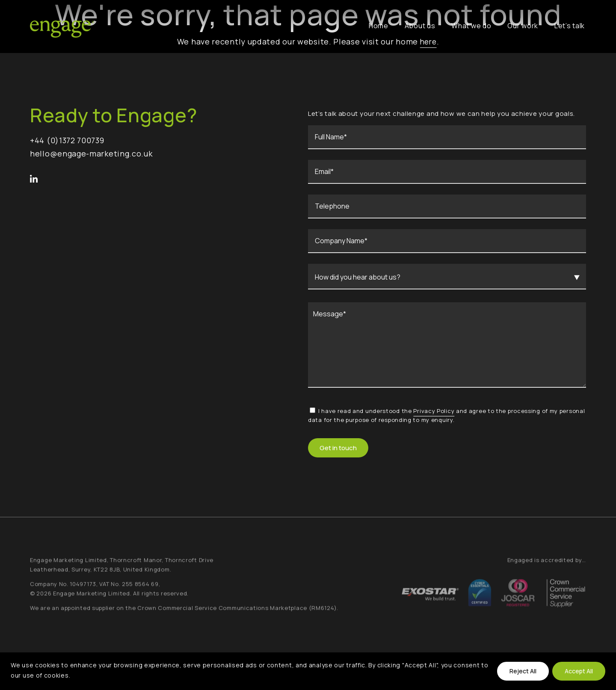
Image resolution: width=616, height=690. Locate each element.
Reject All (523, 671)
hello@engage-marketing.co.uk (91, 153)
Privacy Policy (434, 411)
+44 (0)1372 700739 (67, 140)
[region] (308, 671)
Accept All (579, 671)
